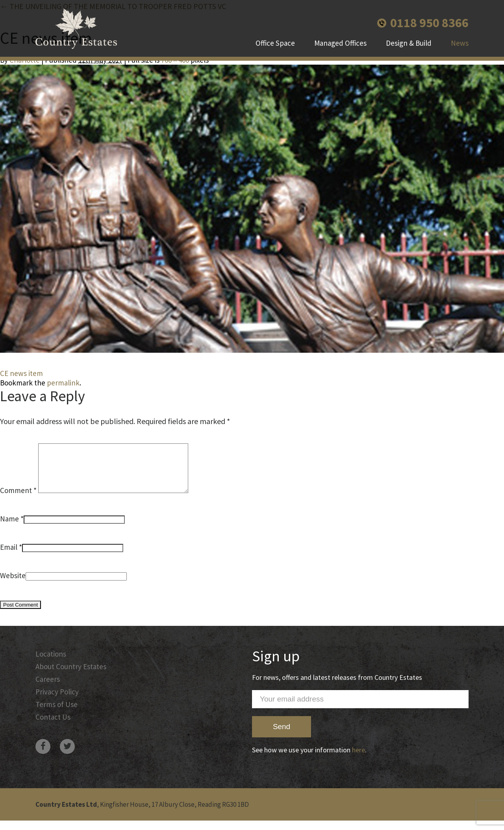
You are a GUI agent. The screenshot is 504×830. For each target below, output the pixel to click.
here (359, 759)
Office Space (275, 43)
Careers (48, 689)
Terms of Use (57, 714)
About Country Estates (71, 676)
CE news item (21, 373)
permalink (63, 383)
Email (9, 556)
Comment (18, 500)
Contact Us (53, 726)
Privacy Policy (57, 701)
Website (13, 585)
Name (9, 528)
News (460, 43)
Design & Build (409, 43)
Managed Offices (340, 43)
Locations (51, 663)
